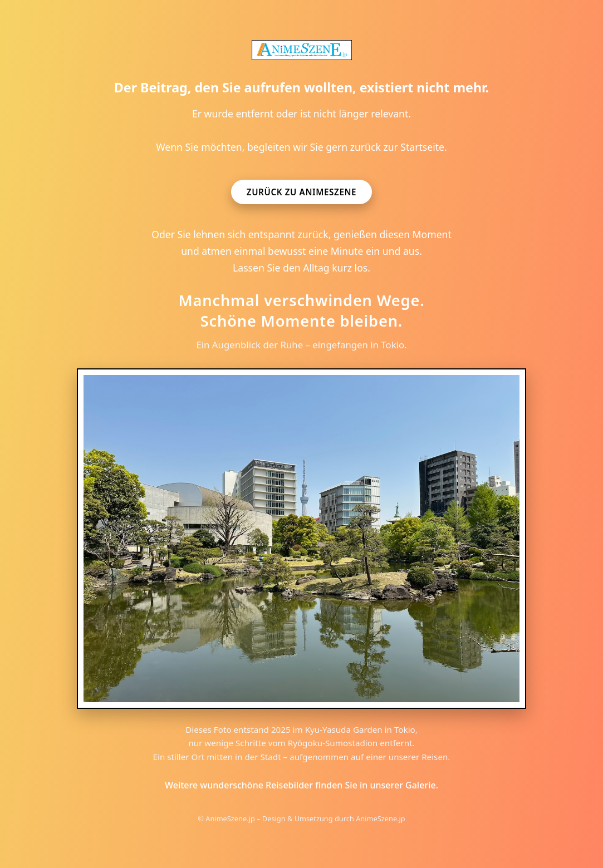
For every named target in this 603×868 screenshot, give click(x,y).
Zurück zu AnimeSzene (301, 192)
